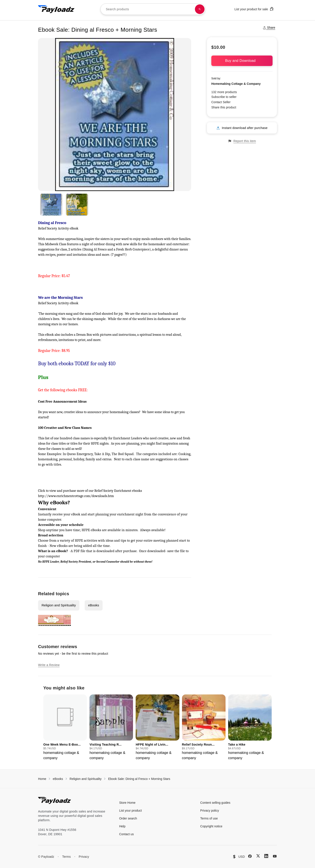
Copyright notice (211, 826)
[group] (65, 728)
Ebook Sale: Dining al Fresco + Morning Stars (139, 779)
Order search (128, 818)
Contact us (127, 834)
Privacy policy (210, 811)
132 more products (224, 92)
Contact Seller (221, 102)
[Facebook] (250, 856)
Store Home (127, 803)
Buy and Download (242, 61)
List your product (131, 811)
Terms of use (209, 818)
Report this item (242, 141)
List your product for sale (254, 9)
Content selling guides (215, 803)
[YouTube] (275, 856)
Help (122, 826)
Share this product (224, 107)
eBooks (94, 605)
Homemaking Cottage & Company (236, 84)
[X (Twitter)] (258, 856)
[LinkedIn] (266, 856)
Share (269, 28)
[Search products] (200, 9)
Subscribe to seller (224, 97)
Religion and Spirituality (59, 605)
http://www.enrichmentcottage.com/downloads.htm (76, 496)
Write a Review (49, 665)
